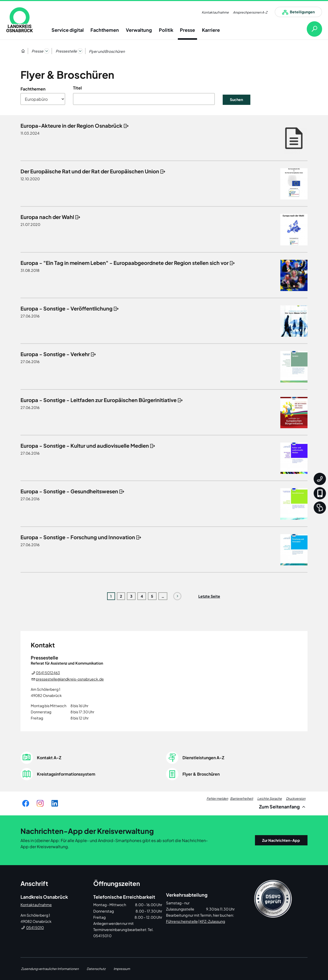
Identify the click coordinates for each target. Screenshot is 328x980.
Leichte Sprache (270, 798)
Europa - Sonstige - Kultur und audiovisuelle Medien (85, 446)
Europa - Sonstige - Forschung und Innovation (78, 537)
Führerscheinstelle (182, 921)
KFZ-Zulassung (212, 921)
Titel (77, 88)
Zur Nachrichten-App (281, 840)
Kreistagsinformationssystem (66, 774)
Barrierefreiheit (242, 798)
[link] (20, 20)
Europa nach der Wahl (47, 217)
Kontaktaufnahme (215, 12)
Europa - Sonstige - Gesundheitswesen (69, 491)
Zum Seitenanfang (283, 807)
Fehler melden (217, 798)
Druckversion (296, 798)
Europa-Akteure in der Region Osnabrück (71, 126)
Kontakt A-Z (49, 758)
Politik (166, 30)
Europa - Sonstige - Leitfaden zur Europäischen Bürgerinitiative (99, 400)
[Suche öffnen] (310, 29)
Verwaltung (139, 30)
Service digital (68, 30)
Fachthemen (105, 30)
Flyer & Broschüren (201, 774)
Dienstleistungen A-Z (203, 758)
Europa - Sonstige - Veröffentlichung (66, 308)
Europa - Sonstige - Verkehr (55, 354)
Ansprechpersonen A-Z (250, 12)
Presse (187, 30)
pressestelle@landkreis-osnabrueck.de (70, 679)
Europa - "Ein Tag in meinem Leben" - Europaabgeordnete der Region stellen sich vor (125, 263)
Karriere (211, 30)
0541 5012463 (48, 673)
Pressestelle (66, 51)
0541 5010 (35, 927)
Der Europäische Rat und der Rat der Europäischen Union (90, 171)
